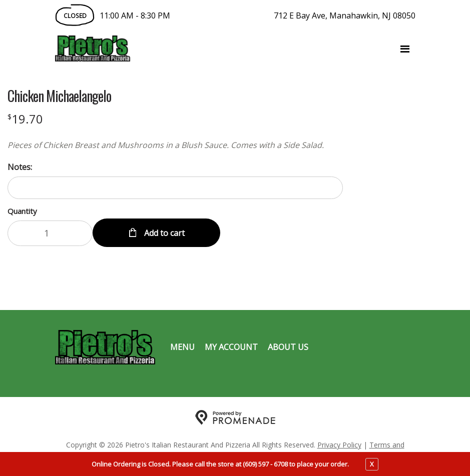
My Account (231, 347)
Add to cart (163, 233)
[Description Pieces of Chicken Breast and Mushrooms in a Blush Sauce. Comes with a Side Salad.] (175, 145)
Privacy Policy (339, 445)
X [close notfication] (372, 464)
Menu (182, 347)
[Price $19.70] (25, 119)
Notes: (20, 167)
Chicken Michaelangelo (59, 96)
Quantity (22, 211)
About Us (288, 347)
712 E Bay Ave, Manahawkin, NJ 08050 (345, 15)
